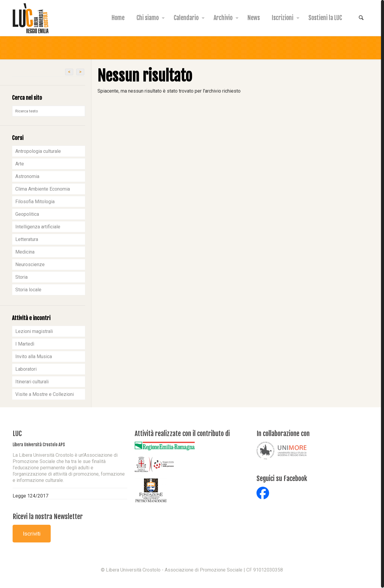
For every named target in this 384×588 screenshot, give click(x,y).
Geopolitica (27, 214)
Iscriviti (32, 534)
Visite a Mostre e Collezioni (45, 394)
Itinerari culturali (32, 382)
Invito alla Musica (34, 356)
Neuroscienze (30, 264)
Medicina (25, 252)
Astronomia (27, 176)
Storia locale (28, 290)
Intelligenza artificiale (38, 227)
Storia (21, 277)
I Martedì (25, 344)
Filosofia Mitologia (35, 202)
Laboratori (26, 369)
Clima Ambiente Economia (43, 189)
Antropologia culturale (38, 151)
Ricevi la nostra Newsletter (48, 517)
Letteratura (27, 239)
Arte (20, 164)
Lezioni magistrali (34, 331)
